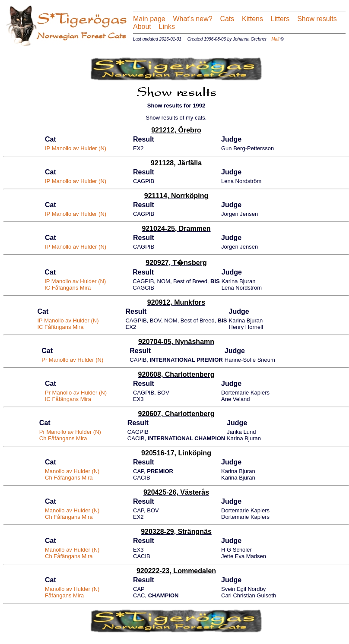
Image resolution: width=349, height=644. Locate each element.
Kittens (252, 19)
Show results (317, 19)
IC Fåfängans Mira (68, 288)
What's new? (193, 19)
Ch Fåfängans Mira (63, 438)
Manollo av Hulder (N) (72, 471)
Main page (149, 19)
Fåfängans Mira (64, 595)
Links (166, 27)
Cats (227, 19)
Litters (280, 19)
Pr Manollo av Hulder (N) (72, 360)
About (142, 27)
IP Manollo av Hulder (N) (76, 148)
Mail (275, 39)
